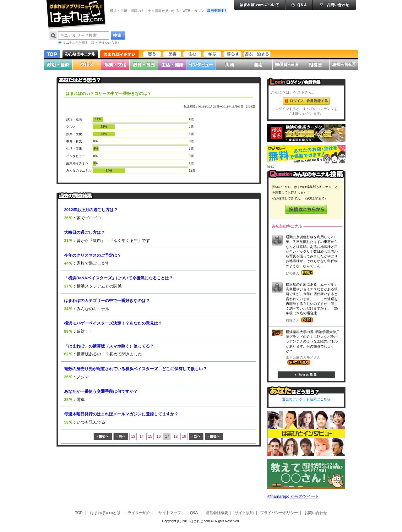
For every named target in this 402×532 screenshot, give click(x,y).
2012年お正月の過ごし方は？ (91, 210)
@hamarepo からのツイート (293, 496)
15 (150, 436)
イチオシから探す (108, 43)
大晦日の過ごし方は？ (84, 232)
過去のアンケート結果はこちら (306, 399)
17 (167, 436)
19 (184, 436)
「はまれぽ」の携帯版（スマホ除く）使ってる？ (109, 346)
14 (141, 436)
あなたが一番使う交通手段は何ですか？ (101, 391)
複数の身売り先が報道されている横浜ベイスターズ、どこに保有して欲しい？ (136, 369)
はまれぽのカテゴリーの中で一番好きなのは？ (107, 301)
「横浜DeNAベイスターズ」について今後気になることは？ (119, 278)
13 (133, 436)
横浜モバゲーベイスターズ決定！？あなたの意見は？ (113, 323)
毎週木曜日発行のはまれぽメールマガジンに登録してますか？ (121, 414)
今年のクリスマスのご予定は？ (93, 255)
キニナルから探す (75, 43)
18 (175, 436)
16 (158, 436)
